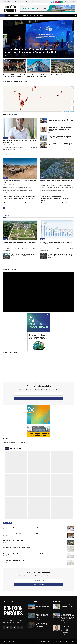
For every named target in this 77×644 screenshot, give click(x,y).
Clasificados (31, 15)
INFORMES (6, 216)
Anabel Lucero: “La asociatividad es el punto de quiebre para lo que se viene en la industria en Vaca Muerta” (61, 121)
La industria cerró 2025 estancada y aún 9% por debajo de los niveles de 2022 (23, 255)
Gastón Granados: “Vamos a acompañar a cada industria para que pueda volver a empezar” (60, 144)
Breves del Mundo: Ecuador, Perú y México (62, 75)
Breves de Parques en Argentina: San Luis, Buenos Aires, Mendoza (55, 199)
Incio (38, 641)
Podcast (72, 641)
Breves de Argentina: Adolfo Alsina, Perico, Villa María (17, 547)
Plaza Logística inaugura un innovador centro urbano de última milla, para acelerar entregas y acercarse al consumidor (33, 527)
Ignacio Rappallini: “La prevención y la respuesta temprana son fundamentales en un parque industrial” (60, 129)
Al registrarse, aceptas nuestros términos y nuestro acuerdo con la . (39, 402)
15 (14, 208)
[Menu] (75, 15)
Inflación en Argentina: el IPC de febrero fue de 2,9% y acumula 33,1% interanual (56, 243)
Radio (68, 641)
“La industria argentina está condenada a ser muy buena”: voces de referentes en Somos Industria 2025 (30, 51)
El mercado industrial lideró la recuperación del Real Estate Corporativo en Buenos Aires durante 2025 (60, 256)
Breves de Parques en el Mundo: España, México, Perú (56, 181)
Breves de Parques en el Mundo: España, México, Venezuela (56, 203)
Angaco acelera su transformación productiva (16, 203)
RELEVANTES (8, 523)
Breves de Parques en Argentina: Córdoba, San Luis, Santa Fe (19, 196)
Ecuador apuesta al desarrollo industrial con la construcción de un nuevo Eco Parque (24, 554)
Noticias (23, 15)
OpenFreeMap (67, 112)
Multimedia (40, 15)
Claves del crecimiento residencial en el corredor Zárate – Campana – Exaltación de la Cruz (19, 243)
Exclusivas (9, 15)
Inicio (2, 15)
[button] (21, 109)
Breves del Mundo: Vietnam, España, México (14, 561)
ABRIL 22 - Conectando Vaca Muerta (15, 442)
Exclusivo (8, 46)
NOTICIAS (5, 154)
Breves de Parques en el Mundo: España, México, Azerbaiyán (19, 199)
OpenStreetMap (72, 112)
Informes (16, 15)
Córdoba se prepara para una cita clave (51, 196)
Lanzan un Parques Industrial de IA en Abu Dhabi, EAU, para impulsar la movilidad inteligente (37, 76)
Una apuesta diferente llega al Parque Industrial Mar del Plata (19, 181)
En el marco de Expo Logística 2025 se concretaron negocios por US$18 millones (24, 534)
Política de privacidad (55, 402)
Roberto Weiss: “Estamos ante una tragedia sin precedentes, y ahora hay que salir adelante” (60, 137)
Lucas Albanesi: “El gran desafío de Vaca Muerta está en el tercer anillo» (27, 2)
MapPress (64, 112)
